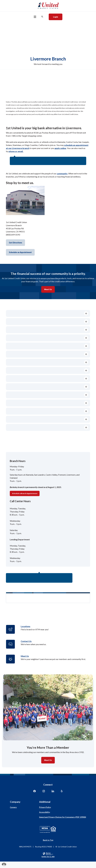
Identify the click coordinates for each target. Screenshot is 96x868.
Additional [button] (45, 802)
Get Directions (15, 243)
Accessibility (45, 812)
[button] (48, 313)
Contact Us (26, 641)
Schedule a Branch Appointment (25, 493)
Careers (13, 807)
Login (58, 17)
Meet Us (48, 289)
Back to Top (48, 840)
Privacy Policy (45, 807)
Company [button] (15, 802)
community (62, 173)
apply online (60, 148)
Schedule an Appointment (20, 252)
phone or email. (16, 151)
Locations (26, 626)
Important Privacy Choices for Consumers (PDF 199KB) (63, 817)
